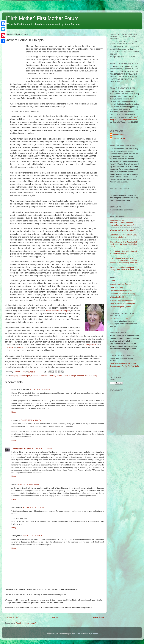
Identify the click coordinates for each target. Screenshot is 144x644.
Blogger (94, 634)
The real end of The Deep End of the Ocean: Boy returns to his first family (124, 244)
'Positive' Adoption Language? (122, 300)
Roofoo (77, 634)
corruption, (23, 347)
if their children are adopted (58, 311)
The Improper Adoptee (21, 448)
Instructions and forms (119, 319)
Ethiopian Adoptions (40, 376)
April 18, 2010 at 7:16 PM (42, 448)
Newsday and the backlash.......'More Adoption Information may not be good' (122, 223)
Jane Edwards (119, 134)
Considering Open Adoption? (122, 290)
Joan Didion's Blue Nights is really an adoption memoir (124, 252)
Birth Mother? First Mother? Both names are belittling (123, 236)
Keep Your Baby (117, 287)
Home (55, 617)
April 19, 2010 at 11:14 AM (33, 507)
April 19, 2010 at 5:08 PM (33, 536)
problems (9, 347)
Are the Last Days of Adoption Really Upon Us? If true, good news (124, 269)
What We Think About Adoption (123, 303)
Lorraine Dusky (119, 138)
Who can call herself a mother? (123, 230)
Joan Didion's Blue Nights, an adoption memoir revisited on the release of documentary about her (124, 261)
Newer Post (11, 617)
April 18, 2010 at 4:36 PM (31, 420)
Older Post (98, 617)
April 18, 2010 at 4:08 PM (40, 389)
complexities (91, 345)
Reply (14, 412)
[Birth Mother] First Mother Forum (42, 18)
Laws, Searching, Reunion (121, 284)
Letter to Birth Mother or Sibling (123, 294)
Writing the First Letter (119, 297)
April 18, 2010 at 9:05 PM (29, 484)
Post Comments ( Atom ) (26, 623)
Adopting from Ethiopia (21, 376)
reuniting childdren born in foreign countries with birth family (73, 376)
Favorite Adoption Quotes (120, 307)
